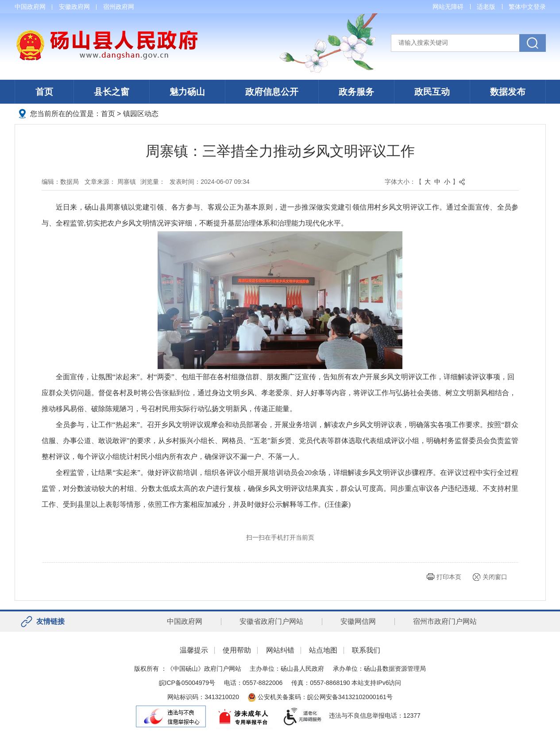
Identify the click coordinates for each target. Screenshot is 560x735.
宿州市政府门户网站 (445, 621)
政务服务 (356, 92)
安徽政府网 (74, 7)
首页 (44, 92)
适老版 (486, 7)
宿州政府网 (119, 7)
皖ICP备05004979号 (187, 683)
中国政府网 (30, 7)
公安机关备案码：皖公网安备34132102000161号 (320, 697)
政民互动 (432, 92)
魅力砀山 (187, 92)
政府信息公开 (272, 92)
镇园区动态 (141, 114)
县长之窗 (112, 92)
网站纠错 (280, 650)
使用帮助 (237, 650)
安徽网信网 (358, 621)
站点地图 (323, 650)
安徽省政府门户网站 (271, 621)
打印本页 (449, 577)
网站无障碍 (448, 7)
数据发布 (508, 92)
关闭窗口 (495, 577)
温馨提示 (194, 650)
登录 (540, 7)
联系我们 (366, 650)
